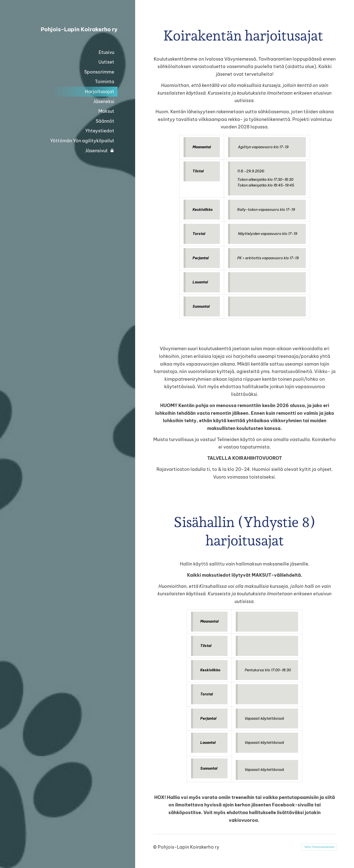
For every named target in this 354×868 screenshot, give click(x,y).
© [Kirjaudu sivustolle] (155, 847)
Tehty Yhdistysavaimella (319, 847)
